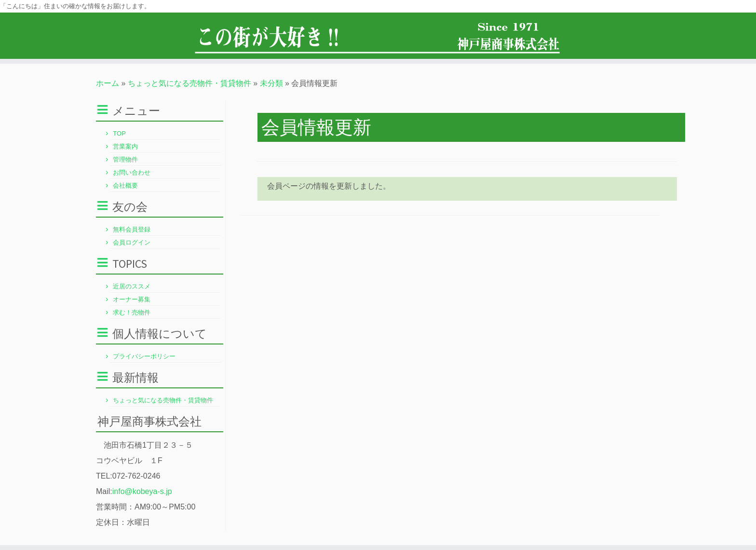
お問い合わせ (132, 172)
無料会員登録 (132, 229)
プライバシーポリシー (144, 356)
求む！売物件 (132, 312)
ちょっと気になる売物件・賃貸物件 (189, 83)
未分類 (271, 83)
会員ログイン (132, 242)
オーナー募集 (132, 299)
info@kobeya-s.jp (142, 491)
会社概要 (125, 186)
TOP (119, 133)
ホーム (108, 83)
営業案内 (125, 146)
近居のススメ (132, 286)
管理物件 (125, 159)
